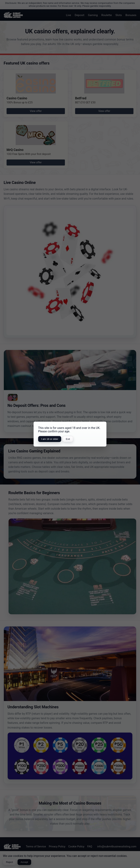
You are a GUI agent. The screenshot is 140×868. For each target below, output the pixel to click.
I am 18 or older (50, 439)
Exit (68, 439)
